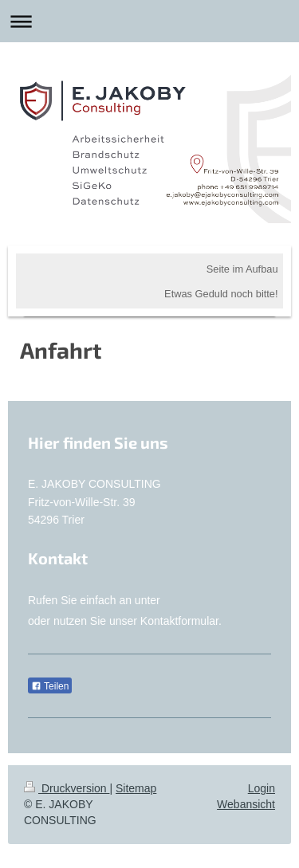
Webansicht (246, 804)
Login (262, 788)
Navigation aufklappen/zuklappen (149, 21)
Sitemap (136, 788)
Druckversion (67, 788)
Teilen (50, 686)
